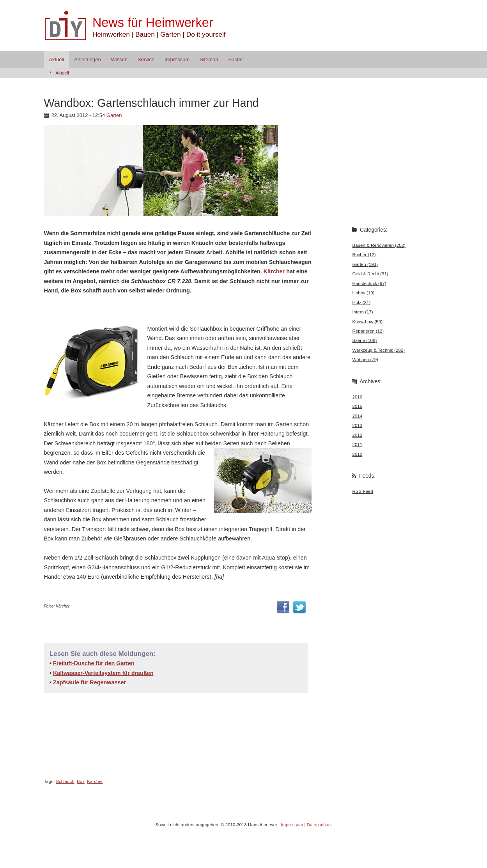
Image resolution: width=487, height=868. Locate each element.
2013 (358, 425)
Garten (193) (365, 264)
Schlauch (65, 781)
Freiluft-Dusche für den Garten (94, 663)
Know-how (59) (367, 322)
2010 (358, 454)
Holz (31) (362, 303)
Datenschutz (319, 825)
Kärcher (274, 271)
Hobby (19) (364, 293)
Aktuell (56, 59)
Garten (114, 115)
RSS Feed (363, 491)
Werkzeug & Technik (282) (379, 350)
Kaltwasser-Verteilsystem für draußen (103, 673)
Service (146, 59)
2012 (358, 435)
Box (81, 781)
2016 (358, 397)
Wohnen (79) (365, 360)
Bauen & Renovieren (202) (379, 245)
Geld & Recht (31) (370, 274)
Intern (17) (363, 312)
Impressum (177, 59)
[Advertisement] (135, 309)
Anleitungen (87, 59)
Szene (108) (365, 340)
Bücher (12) (364, 255)
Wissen (119, 59)
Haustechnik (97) (369, 283)
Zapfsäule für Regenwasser (89, 682)
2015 (358, 406)
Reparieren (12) (368, 331)
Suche (235, 59)
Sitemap (209, 59)
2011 (358, 445)
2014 (358, 416)
